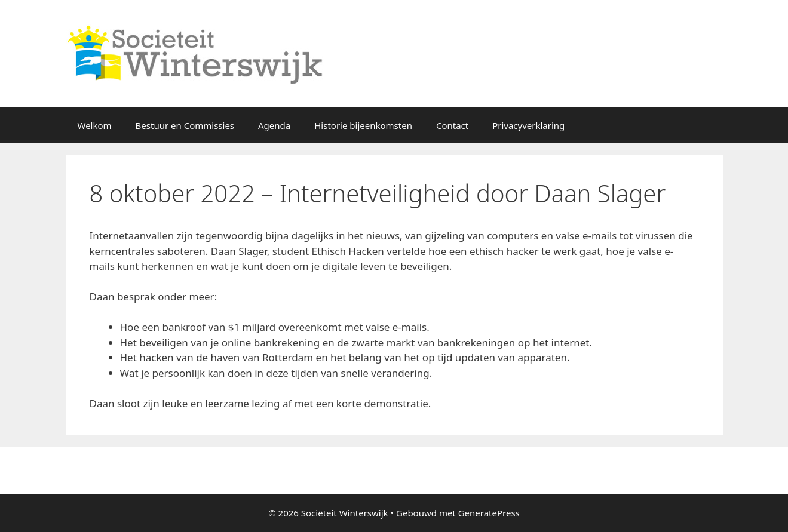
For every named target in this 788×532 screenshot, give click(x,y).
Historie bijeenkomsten (363, 125)
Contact (452, 125)
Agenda (274, 125)
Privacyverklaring (528, 125)
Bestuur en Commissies (185, 125)
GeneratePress (489, 513)
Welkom (95, 125)
